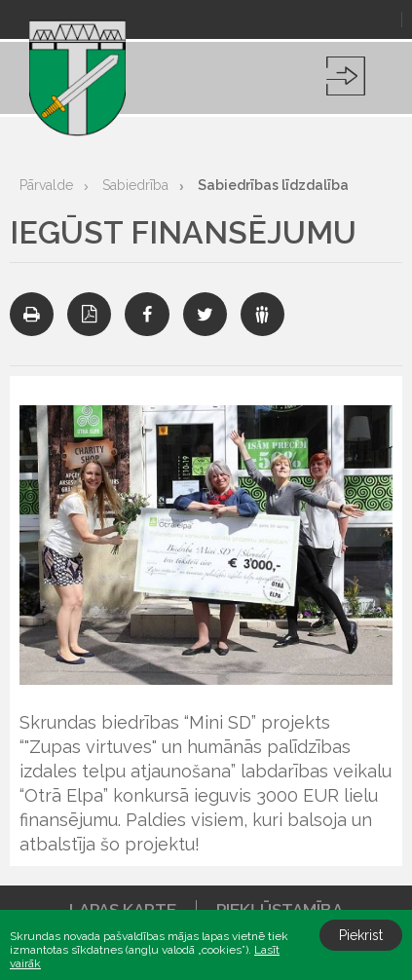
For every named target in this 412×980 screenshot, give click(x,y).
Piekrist (361, 935)
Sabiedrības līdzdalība (273, 185)
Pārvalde (46, 185)
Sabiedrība (135, 185)
